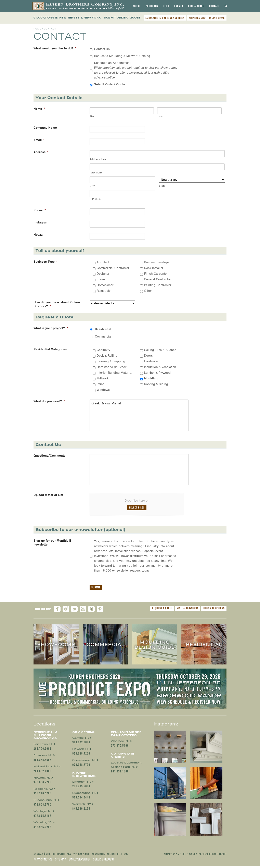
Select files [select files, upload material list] (137, 509)
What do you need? (49, 401)
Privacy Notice (43, 861)
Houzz (38, 235)
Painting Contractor (158, 285)
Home (37, 29)
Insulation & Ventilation (160, 367)
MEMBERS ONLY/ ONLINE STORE (207, 18)
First (93, 116)
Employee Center (79, 861)
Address (41, 152)
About (137, 6)
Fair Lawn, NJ (43, 746)
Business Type (46, 262)
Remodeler (104, 291)
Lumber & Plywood (157, 373)
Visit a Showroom (188, 610)
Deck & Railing (107, 356)
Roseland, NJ (43, 791)
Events (179, 6)
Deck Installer (154, 268)
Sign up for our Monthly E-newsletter (53, 545)
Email (39, 140)
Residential (103, 329)
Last (160, 116)
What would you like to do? (55, 48)
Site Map (60, 861)
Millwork (103, 378)
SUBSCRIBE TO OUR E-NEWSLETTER (165, 18)
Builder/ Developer (157, 262)
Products (152, 6)
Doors (148, 356)
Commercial (103, 337)
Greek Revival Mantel (137, 416)
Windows (103, 390)
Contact (214, 6)
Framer (102, 279)
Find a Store (196, 6)
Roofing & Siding (156, 384)
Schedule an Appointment (136, 70)
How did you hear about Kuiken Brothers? (57, 304)
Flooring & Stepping (111, 361)
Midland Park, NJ (46, 768)
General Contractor (158, 279)
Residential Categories (50, 349)
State (162, 186)
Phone (40, 210)
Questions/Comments (49, 457)
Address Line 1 (99, 159)
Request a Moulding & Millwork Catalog (122, 56)
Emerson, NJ (43, 757)
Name (39, 109)
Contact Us (102, 49)
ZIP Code (96, 199)
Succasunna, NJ (45, 802)
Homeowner (105, 285)
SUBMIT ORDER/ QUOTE (122, 18)
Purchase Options (214, 610)
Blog (166, 6)
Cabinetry (103, 350)
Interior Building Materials (114, 373)
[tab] (137, 6)
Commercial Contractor (113, 268)
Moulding (151, 378)
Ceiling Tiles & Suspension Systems (162, 350)
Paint (100, 384)
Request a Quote (162, 610)
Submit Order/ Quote (110, 84)
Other (148, 291)
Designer (103, 274)
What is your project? (51, 328)
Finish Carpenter (156, 274)
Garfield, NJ (81, 740)
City (92, 186)
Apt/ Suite (96, 173)
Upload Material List (48, 497)
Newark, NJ (42, 779)
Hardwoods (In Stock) (112, 367)
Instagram (41, 223)
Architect (103, 262)
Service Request (104, 861)
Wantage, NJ (43, 813)
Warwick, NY (43, 824)
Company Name (45, 128)
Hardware (151, 361)
